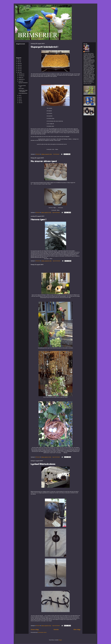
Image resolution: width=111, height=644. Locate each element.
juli (19, 95)
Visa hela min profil (87, 84)
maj (20, 99)
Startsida (56, 630)
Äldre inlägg (77, 630)
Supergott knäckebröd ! (44, 47)
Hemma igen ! (38, 219)
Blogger (60, 640)
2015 (19, 65)
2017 (19, 62)
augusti (20, 81)
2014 (19, 67)
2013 (19, 69)
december (21, 74)
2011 (19, 72)
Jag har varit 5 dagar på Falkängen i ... (23, 91)
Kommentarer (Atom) (42, 632)
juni (20, 97)
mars (20, 103)
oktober (20, 78)
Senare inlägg (35, 630)
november (21, 76)
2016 (19, 63)
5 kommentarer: (56, 154)
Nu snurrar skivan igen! (44, 161)
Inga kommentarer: (56, 212)
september (21, 79)
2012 (19, 71)
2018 (19, 60)
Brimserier (87, 52)
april (20, 101)
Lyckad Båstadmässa (43, 464)
